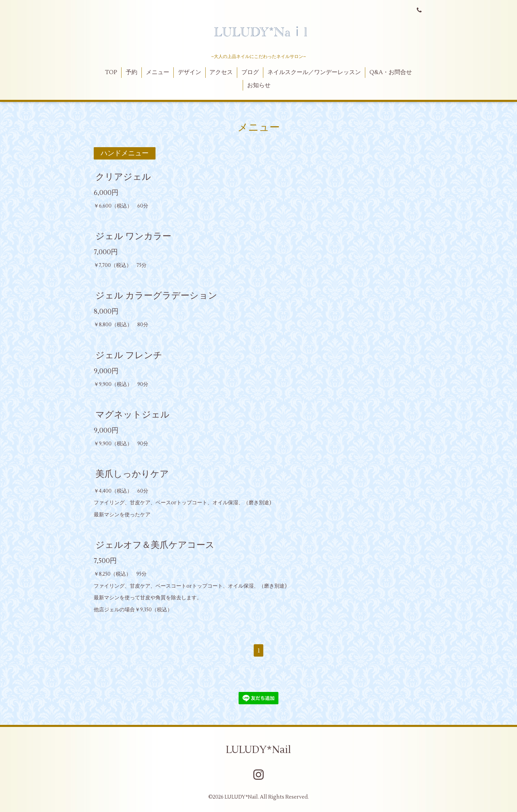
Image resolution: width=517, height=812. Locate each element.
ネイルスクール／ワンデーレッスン (314, 72)
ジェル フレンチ (129, 355)
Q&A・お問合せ (391, 72)
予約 (131, 72)
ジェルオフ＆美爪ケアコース (155, 545)
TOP (111, 72)
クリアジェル (123, 177)
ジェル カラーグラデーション (156, 296)
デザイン (189, 72)
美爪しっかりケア (132, 474)
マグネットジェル (133, 415)
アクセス (221, 72)
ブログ (250, 72)
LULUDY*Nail (258, 750)
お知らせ (259, 85)
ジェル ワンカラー (133, 236)
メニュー (158, 72)
